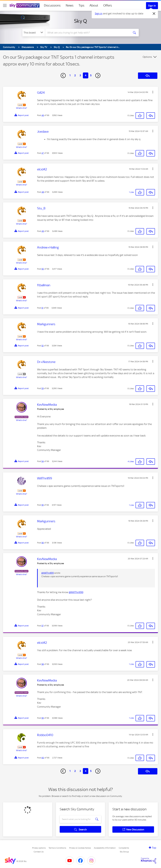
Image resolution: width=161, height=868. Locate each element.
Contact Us (39, 852)
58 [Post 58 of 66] (43, 664)
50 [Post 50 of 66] (43, 269)
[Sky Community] (25, 5)
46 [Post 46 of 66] (43, 115)
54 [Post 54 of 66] (43, 461)
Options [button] (147, 57)
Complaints (124, 848)
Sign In (152, 6)
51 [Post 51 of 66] (42, 308)
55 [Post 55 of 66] (43, 505)
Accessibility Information (105, 848)
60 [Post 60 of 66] (43, 758)
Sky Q (80, 21)
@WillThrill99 (48, 573)
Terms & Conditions (57, 848)
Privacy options (39, 848)
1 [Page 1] (70, 75)
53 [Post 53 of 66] (43, 388)
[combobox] (87, 33)
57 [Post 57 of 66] (43, 626)
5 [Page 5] (91, 75)
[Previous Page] (63, 76)
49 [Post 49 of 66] (43, 231)
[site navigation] (5, 5)
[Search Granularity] (34, 33)
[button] (153, 92)
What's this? (22, 108)
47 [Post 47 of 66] (43, 153)
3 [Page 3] (80, 75)
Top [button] (154, 848)
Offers (108, 5)
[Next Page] (98, 76)
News (70, 5)
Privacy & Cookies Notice (80, 848)
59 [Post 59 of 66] (43, 718)
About (94, 5)
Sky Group (124, 852)
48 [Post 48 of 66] (43, 192)
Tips (81, 5)
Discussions (52, 5)
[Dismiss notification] (154, 14)
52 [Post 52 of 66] (43, 346)
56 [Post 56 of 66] (43, 543)
